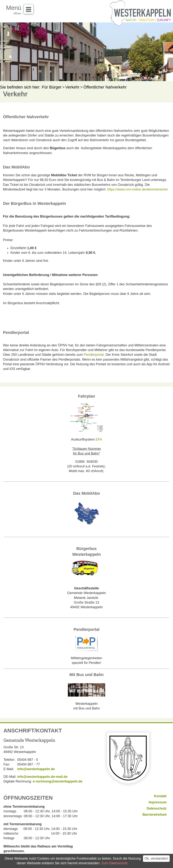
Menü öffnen (30, 8)
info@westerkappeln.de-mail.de (43, 777)
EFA (99, 439)
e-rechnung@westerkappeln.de (58, 781)
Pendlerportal (94, 355)
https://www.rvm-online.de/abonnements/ (137, 189)
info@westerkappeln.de (36, 769)
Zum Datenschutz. (115, 863)
